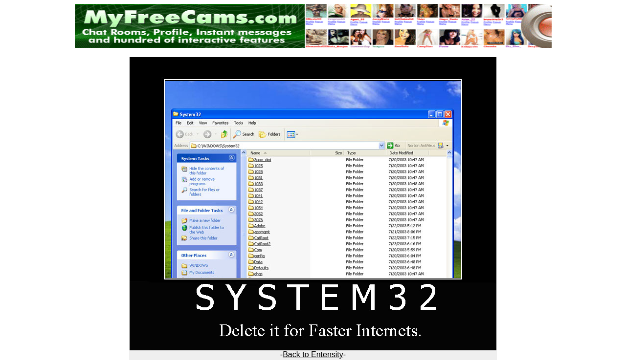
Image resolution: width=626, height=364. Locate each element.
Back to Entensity (313, 354)
